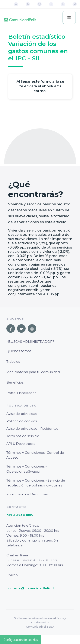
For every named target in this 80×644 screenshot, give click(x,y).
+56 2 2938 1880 (20, 515)
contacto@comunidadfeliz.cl (30, 588)
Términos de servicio (23, 436)
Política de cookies (22, 421)
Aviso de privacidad (22, 414)
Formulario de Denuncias (27, 494)
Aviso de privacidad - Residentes (32, 429)
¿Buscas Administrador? (30, 342)
